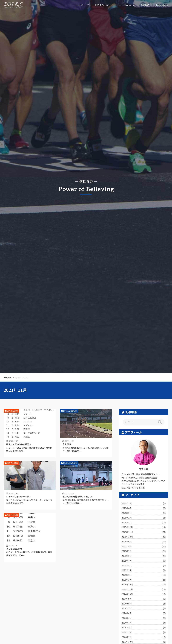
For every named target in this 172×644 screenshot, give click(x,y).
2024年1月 (144, 637)
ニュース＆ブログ (126, 5)
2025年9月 (144, 542)
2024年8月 (144, 604)
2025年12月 (144, 527)
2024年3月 (144, 628)
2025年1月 (144, 580)
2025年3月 (144, 570)
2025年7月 (144, 551)
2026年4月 (144, 508)
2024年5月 (144, 618)
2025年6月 (144, 556)
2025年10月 (144, 537)
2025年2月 (144, 575)
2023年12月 (144, 642)
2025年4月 (144, 565)
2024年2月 (144, 632)
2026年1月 (144, 523)
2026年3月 (144, 513)
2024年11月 (144, 589)
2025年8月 (144, 546)
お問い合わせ (162, 5)
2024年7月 (144, 609)
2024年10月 (144, 594)
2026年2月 (144, 518)
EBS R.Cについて (103, 5)
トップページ (82, 5)
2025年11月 (144, 532)
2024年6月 (144, 613)
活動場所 (145, 5)
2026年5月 (144, 503)
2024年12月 (144, 585)
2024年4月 (144, 623)
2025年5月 (144, 561)
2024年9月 (144, 599)
